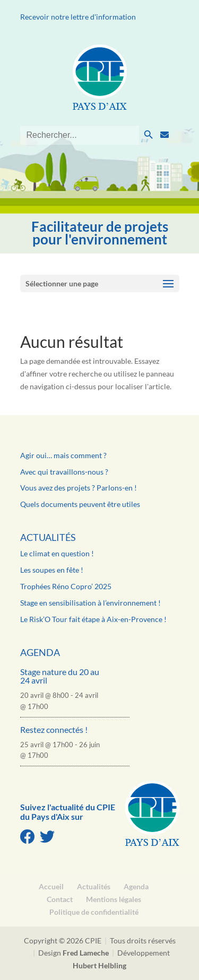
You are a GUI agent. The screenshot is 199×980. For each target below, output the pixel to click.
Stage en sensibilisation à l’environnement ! (90, 603)
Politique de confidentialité (94, 912)
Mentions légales (114, 899)
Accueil (51, 886)
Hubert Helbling (99, 965)
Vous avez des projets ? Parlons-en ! (79, 488)
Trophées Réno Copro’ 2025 (66, 586)
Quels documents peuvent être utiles (80, 504)
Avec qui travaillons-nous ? (64, 472)
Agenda (40, 652)
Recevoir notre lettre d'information (78, 17)
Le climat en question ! (57, 553)
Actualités (48, 537)
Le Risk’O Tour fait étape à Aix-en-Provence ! (93, 619)
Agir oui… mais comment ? (63, 455)
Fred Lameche (86, 953)
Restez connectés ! (54, 729)
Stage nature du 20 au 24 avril (60, 676)
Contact (60, 899)
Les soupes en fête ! (52, 570)
